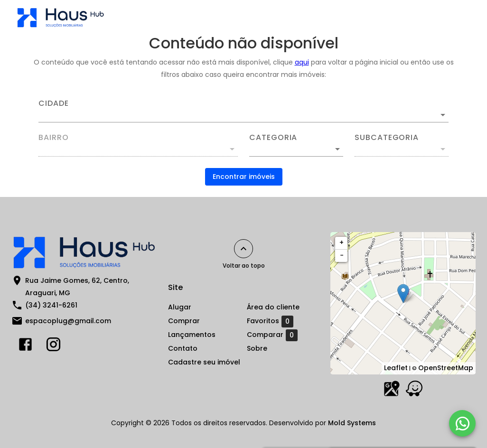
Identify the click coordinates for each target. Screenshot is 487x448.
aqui (302, 62)
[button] (296, 149)
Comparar (272, 335)
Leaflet (396, 368)
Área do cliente (273, 307)
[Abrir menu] (456, 17)
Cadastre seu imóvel (204, 362)
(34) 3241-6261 (51, 305)
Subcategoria (387, 138)
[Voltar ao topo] (243, 249)
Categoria (273, 138)
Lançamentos (192, 335)
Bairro (54, 138)
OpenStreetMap (446, 368)
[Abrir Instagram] (53, 346)
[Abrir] (443, 115)
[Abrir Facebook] (25, 346)
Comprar (184, 321)
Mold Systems (352, 423)
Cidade (54, 103)
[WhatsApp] (462, 423)
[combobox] (243, 111)
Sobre (257, 348)
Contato (183, 348)
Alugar (180, 307)
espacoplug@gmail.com (68, 321)
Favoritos (270, 321)
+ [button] (342, 243)
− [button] (342, 255)
